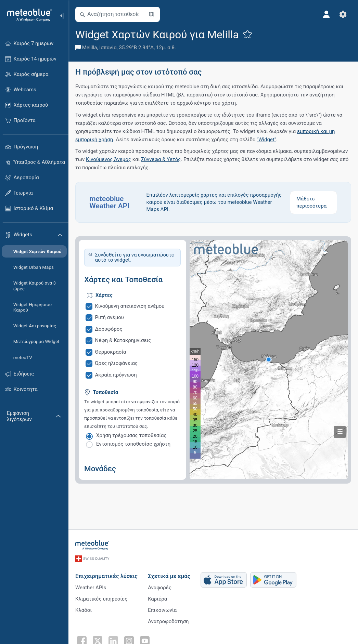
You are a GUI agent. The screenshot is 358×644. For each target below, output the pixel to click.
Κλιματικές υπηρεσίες (101, 599)
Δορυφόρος (109, 329)
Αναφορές (160, 588)
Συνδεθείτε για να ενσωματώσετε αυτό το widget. (135, 257)
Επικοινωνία (162, 610)
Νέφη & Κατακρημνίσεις (123, 340)
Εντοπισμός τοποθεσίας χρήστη (133, 444)
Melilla (90, 48)
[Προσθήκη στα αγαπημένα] (247, 34)
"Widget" (266, 140)
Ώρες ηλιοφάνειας (116, 363)
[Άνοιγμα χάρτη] (152, 14)
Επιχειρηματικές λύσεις (106, 576)
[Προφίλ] (327, 14)
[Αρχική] (27, 15)
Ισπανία (108, 48)
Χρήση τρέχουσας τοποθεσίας (131, 435)
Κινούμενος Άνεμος (108, 159)
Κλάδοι (84, 610)
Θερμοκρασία (111, 352)
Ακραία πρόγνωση (116, 375)
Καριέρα (157, 599)
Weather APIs (91, 588)
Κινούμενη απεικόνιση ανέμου (130, 306)
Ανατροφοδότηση (168, 621)
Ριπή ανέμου (110, 317)
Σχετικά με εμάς (169, 576)
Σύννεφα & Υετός (161, 159)
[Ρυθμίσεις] (343, 14)
